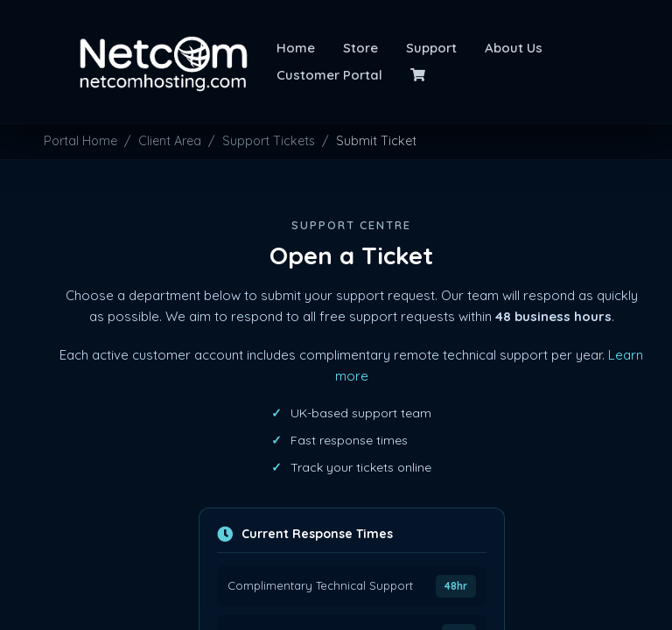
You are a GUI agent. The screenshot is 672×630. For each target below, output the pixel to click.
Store (360, 48)
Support (431, 48)
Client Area (170, 141)
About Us (514, 48)
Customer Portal (329, 75)
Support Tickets (269, 141)
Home (296, 48)
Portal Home (80, 141)
